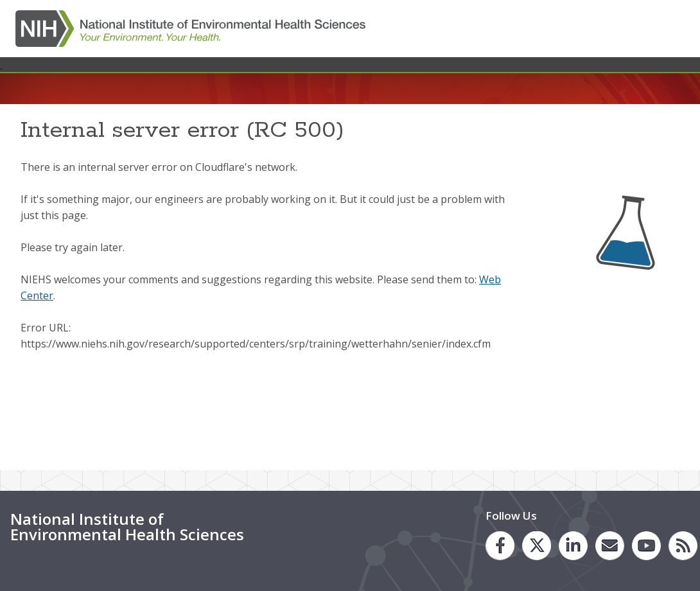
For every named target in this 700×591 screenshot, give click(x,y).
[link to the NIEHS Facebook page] (500, 546)
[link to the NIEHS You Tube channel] (646, 546)
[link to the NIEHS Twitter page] (537, 546)
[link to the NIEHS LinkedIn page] (573, 546)
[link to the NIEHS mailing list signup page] (610, 546)
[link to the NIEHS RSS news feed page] (683, 546)
